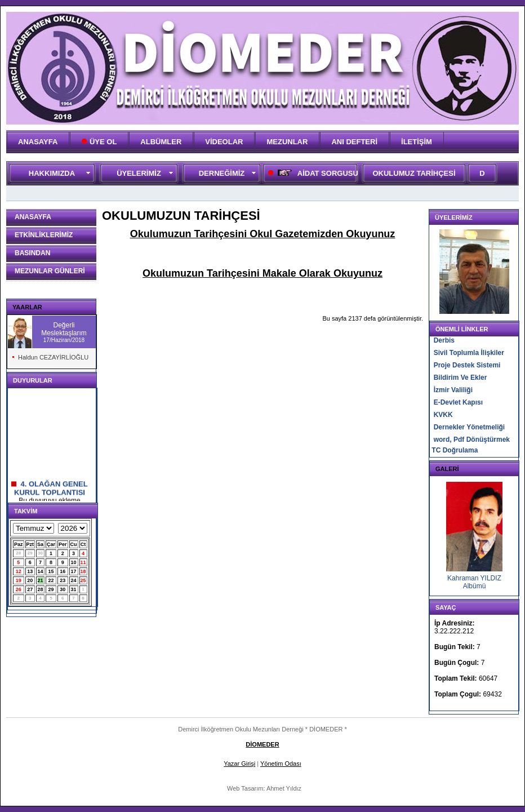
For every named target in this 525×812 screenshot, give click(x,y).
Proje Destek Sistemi (467, 365)
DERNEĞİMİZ (222, 173)
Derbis (444, 340)
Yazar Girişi (239, 764)
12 (19, 571)
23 (63, 580)
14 (41, 571)
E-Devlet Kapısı (458, 402)
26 (19, 589)
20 (30, 580)
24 (74, 580)
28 (18, 553)
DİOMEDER (262, 744)
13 (30, 571)
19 (19, 580)
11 (83, 562)
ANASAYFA (38, 142)
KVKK (443, 415)
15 (51, 571)
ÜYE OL (99, 142)
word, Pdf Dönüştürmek (472, 440)
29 (30, 553)
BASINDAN (32, 253)
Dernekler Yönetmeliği (470, 427)
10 (74, 562)
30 (40, 553)
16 (63, 571)
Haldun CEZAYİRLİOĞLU (53, 357)
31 (74, 589)
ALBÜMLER (161, 142)
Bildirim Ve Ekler (461, 378)
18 (83, 571)
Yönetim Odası (281, 764)
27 (30, 589)
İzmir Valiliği (453, 390)
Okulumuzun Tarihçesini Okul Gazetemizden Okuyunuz (263, 234)
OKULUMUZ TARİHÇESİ (414, 173)
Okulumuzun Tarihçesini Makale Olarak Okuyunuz (262, 273)
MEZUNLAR (287, 142)
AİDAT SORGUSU (312, 173)
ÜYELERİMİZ (139, 173)
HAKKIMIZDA (52, 173)
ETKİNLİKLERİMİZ (44, 235)
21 (41, 580)
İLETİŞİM (417, 142)
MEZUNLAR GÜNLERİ (50, 271)
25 (83, 580)
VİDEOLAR (224, 142)
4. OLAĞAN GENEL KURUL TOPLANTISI (49, 492)
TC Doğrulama (455, 450)
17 (74, 571)
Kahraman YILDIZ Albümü (474, 582)
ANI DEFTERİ (354, 142)
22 (51, 580)
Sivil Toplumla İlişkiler (469, 353)
